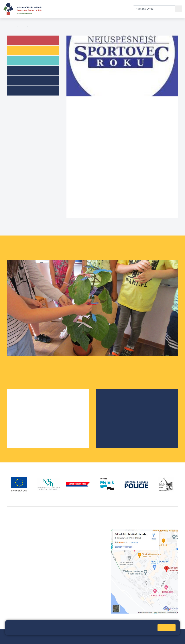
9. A (62, 430)
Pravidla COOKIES (53, 639)
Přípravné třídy (28, 80)
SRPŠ (109, 423)
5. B (34, 437)
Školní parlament (116, 417)
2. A (21, 415)
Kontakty (120, 9)
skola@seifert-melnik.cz (82, 545)
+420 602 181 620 (19, 581)
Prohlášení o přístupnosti (23, 639)
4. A (21, 430)
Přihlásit (100, 634)
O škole (110, 399)
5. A (21, 437)
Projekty (110, 411)
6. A (62, 408)
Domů (11, 27)
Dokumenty (101, 9)
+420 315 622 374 (78, 531)
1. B (34, 408)
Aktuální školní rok (74, 9)
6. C (75, 408)
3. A (21, 422)
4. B (34, 430)
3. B (34, 422)
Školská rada (113, 405)
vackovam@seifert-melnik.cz (26, 586)
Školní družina (27, 70)
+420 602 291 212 (78, 536)
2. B (34, 415)
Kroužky (22, 90)
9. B (75, 430)
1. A (21, 408)
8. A (62, 422)
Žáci (20, 50)
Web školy (171, 634)
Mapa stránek (84, 634)
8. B (75, 422)
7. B (75, 415)
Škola (22, 40)
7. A (62, 415)
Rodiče (22, 60)
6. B (69, 408)
